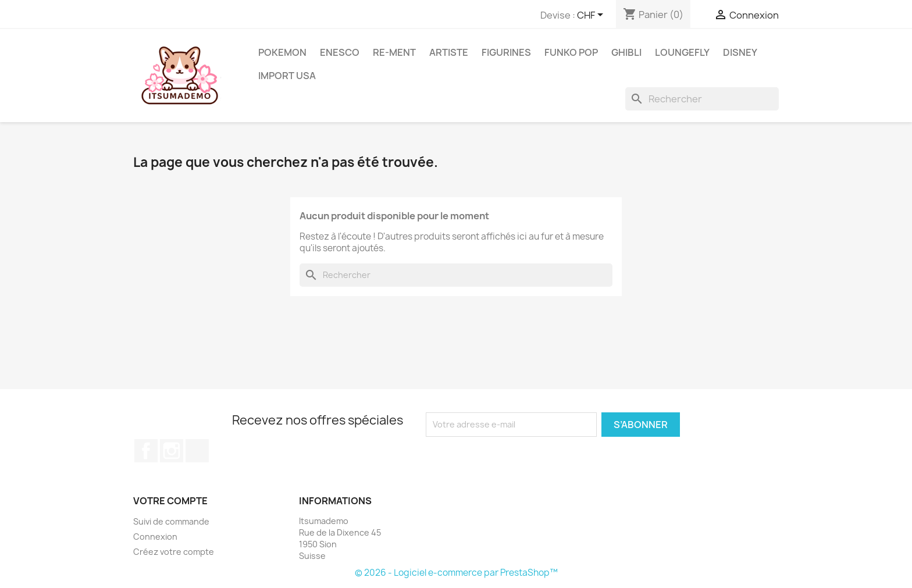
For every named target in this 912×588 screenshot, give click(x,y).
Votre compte (170, 501)
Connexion (155, 537)
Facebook (146, 451)
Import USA (287, 76)
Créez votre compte (174, 552)
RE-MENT (394, 52)
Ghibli (626, 52)
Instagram (172, 451)
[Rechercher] (702, 99)
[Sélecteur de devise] (592, 16)
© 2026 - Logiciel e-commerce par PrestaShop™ (456, 573)
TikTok (197, 451)
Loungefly (682, 52)
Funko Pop (571, 52)
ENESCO (340, 52)
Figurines (506, 52)
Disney (740, 52)
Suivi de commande (171, 521)
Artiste (449, 52)
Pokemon (282, 52)
